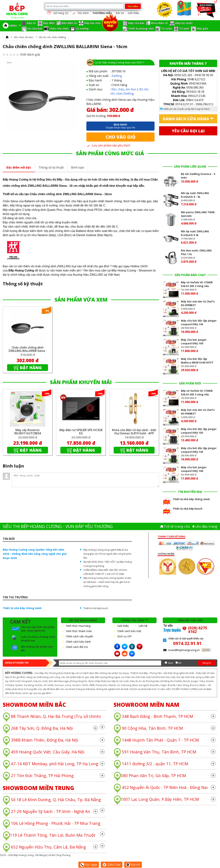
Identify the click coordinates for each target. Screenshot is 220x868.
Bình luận (78, 167)
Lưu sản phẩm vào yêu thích (108, 145)
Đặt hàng (31, 367)
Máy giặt (202, 28)
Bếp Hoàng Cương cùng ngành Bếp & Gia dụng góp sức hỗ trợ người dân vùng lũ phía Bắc (107, 554)
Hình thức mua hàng (78, 626)
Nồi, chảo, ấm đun (24, 37)
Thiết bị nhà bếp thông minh (22, 608)
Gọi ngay (89, 865)
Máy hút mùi (92, 23)
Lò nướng (82, 28)
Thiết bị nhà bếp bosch (96, 608)
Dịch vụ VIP (124, 636)
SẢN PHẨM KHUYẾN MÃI (81, 382)
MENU (15, 26)
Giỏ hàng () (57, 13)
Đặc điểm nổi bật (19, 167)
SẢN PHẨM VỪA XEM (81, 300)
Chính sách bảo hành (78, 642)
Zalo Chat (112, 865)
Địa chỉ (133, 865)
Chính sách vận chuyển (79, 636)
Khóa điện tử (159, 23)
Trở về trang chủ (177, 526)
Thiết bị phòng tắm (141, 28)
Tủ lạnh (184, 28)
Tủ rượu (167, 28)
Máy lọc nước (184, 23)
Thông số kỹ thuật (51, 167)
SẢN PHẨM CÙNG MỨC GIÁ (110, 153)
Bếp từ (31, 23)
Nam (171, 663)
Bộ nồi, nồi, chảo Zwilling (53, 37)
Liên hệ (143, 626)
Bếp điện (49, 23)
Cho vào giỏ (121, 137)
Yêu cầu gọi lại (188, 131)
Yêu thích (80, 13)
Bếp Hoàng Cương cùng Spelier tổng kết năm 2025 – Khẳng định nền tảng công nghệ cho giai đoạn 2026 (35, 554)
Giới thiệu (134, 13)
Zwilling (117, 76)
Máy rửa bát (136, 23)
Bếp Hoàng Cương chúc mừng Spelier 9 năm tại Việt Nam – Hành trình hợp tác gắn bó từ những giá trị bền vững (107, 582)
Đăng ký (207, 663)
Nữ (180, 663)
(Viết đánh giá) (21, 54)
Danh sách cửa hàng (186, 119)
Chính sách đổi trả (77, 647)
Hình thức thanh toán (79, 631)
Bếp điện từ (69, 23)
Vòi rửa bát (35, 28)
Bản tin (120, 13)
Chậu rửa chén (59, 28)
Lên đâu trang (206, 526)
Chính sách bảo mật (129, 631)
